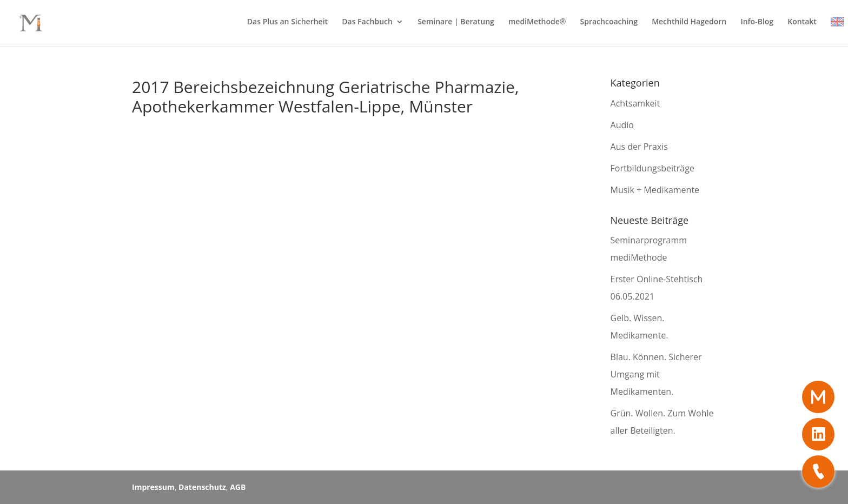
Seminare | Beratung (456, 22)
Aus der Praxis (639, 147)
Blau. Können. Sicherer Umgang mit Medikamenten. (656, 374)
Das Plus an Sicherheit (287, 22)
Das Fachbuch (367, 22)
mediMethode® (537, 22)
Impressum (153, 487)
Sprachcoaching (609, 22)
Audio (622, 125)
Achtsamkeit (635, 103)
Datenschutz (202, 487)
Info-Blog (757, 22)
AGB (238, 487)
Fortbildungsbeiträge (652, 168)
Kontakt (802, 22)
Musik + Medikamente (655, 190)
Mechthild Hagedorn (689, 22)
